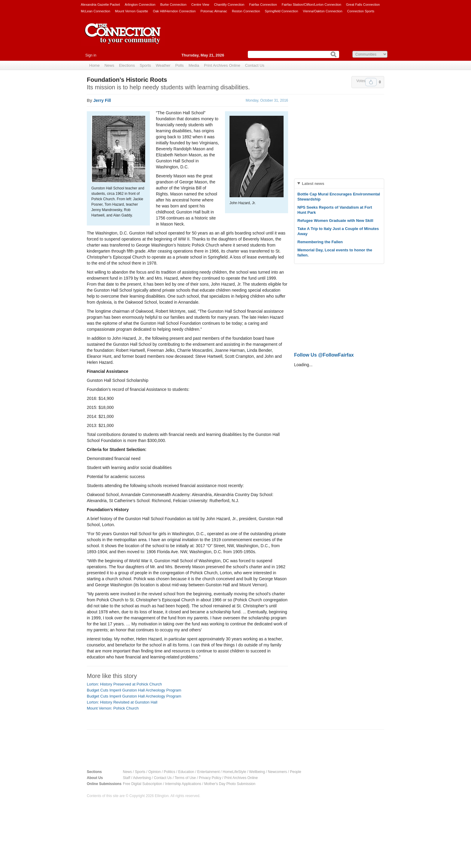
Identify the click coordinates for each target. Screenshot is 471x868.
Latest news (313, 184)
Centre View (200, 5)
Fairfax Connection (263, 5)
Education (186, 772)
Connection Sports (361, 11)
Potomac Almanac (214, 11)
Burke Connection (173, 5)
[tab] (339, 184)
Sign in (91, 55)
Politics (169, 772)
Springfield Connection (282, 11)
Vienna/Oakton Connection (322, 11)
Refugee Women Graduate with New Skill (335, 221)
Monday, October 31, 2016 (267, 100)
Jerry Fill (102, 100)
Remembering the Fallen (320, 242)
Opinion (155, 772)
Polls (179, 65)
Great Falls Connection (363, 5)
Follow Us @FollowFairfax (324, 355)
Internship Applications (183, 784)
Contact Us (255, 65)
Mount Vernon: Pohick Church (113, 708)
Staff (126, 778)
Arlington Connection (140, 5)
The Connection (123, 38)
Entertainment (209, 772)
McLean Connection (96, 11)
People (295, 772)
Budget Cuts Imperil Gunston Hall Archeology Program (134, 690)
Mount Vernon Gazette (132, 11)
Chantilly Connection (229, 5)
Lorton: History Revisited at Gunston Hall (122, 702)
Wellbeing (257, 772)
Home (94, 65)
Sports (145, 65)
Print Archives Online (222, 65)
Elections (127, 65)
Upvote (371, 82)
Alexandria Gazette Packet (100, 5)
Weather (163, 65)
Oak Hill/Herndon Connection (174, 11)
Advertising (142, 778)
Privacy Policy (210, 778)
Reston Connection (246, 11)
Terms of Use (185, 778)
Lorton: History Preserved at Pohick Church (124, 684)
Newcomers (277, 772)
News (109, 65)
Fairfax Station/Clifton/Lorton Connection (311, 5)
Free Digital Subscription (143, 784)
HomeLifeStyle (234, 772)
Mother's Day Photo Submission (230, 784)
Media (194, 65)
